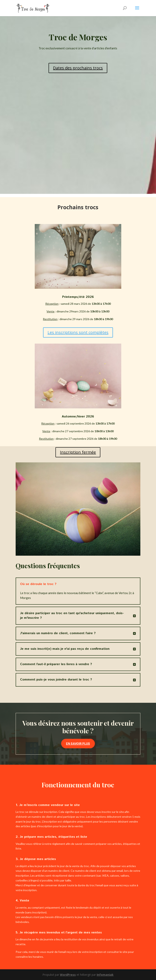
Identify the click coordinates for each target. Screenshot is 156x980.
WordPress (68, 975)
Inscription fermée (78, 452)
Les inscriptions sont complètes (78, 332)
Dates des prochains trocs (78, 68)
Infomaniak (105, 975)
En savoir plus (78, 744)
